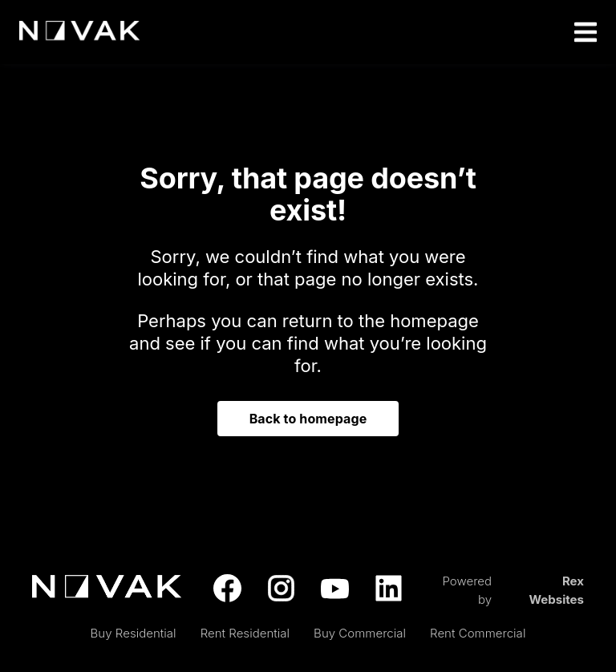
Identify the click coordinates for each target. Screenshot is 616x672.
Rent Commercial (478, 633)
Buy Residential (134, 633)
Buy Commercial (360, 633)
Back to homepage (308, 419)
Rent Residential (245, 633)
